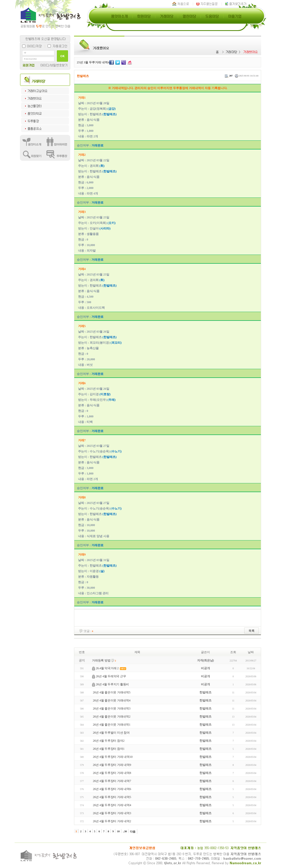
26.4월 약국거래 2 (107, 668)
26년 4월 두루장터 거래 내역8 (112, 773)
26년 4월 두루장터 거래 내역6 (112, 789)
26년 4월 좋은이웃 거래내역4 (112, 700)
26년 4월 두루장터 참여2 (109, 741)
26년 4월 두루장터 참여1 (109, 749)
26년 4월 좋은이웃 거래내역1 (112, 725)
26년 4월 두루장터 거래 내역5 (112, 797)
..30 (125, 831)
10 (118, 831)
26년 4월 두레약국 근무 (111, 676)
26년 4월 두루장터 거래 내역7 (112, 781)
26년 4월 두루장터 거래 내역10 (113, 757)
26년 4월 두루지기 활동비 (112, 684)
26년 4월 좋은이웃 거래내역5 (112, 692)
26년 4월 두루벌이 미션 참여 (111, 733)
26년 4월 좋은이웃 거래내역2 (112, 717)
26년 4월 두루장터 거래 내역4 (112, 805)
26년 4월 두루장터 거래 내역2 (112, 821)
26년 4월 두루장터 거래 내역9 (112, 765)
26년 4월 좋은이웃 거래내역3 (112, 708)
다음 (133, 832)
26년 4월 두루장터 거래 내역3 (112, 813)
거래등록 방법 (101, 660)
